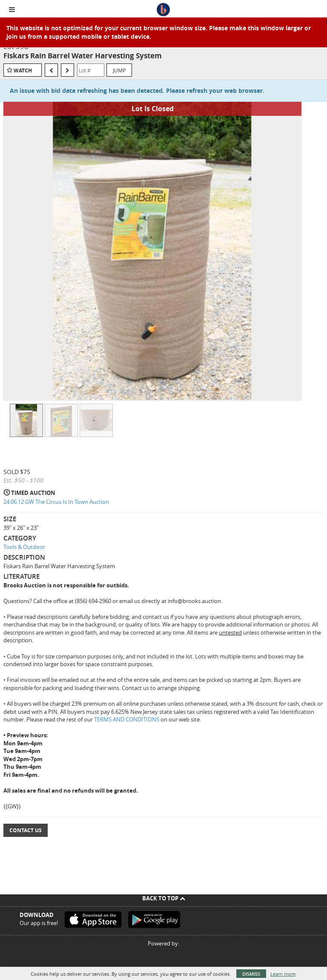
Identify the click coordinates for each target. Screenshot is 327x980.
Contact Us (26, 830)
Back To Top (164, 898)
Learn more (283, 974)
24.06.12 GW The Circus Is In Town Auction (56, 502)
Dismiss (251, 974)
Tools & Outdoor (24, 547)
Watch (23, 70)
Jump (119, 70)
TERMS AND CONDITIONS (127, 719)
